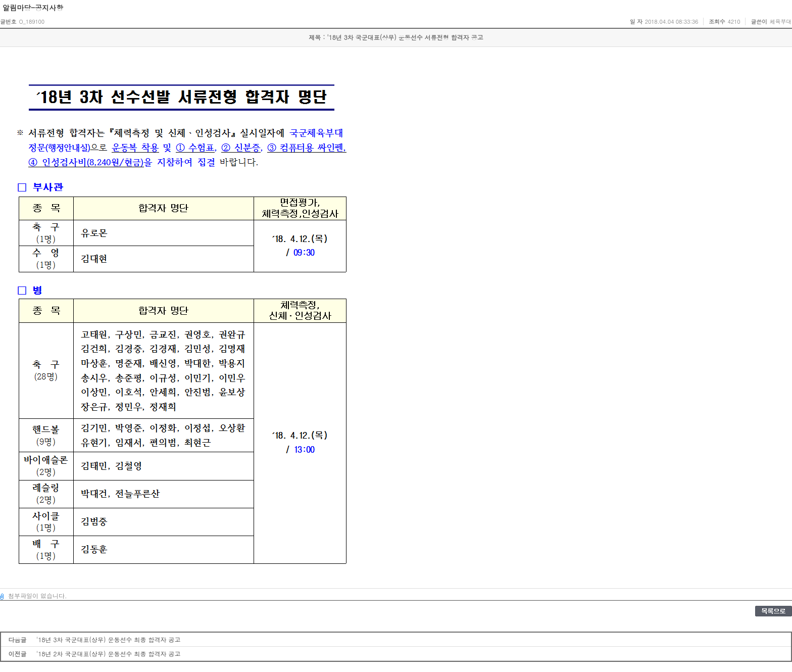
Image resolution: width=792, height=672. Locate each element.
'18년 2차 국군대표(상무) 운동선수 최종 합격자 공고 (109, 654)
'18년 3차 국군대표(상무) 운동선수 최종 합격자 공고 (109, 639)
